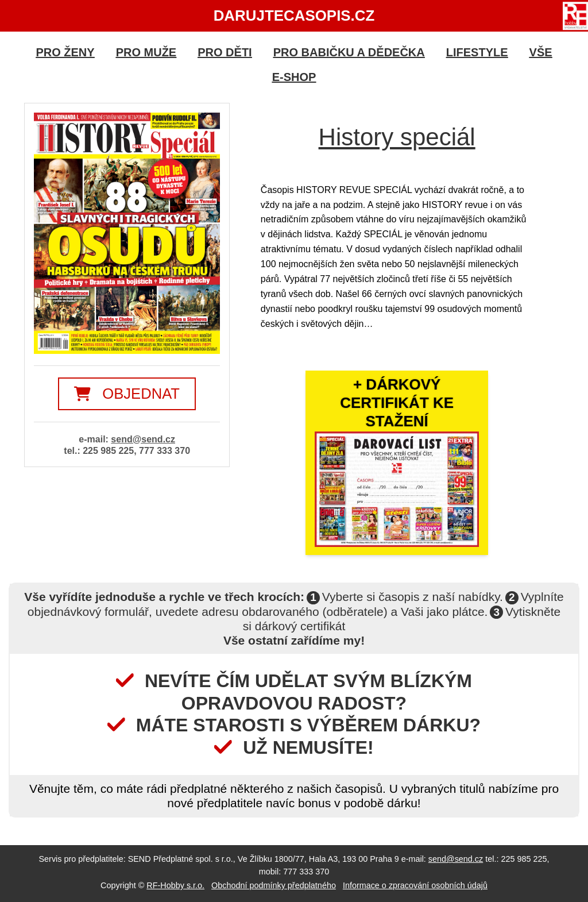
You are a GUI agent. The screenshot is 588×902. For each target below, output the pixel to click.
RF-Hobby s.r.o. (175, 885)
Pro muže (146, 52)
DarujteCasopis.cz (294, 16)
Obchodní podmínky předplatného (274, 885)
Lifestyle (477, 52)
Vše (541, 52)
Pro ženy (65, 52)
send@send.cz (143, 439)
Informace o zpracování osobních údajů (415, 885)
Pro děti (225, 52)
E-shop (294, 77)
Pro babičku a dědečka (349, 52)
